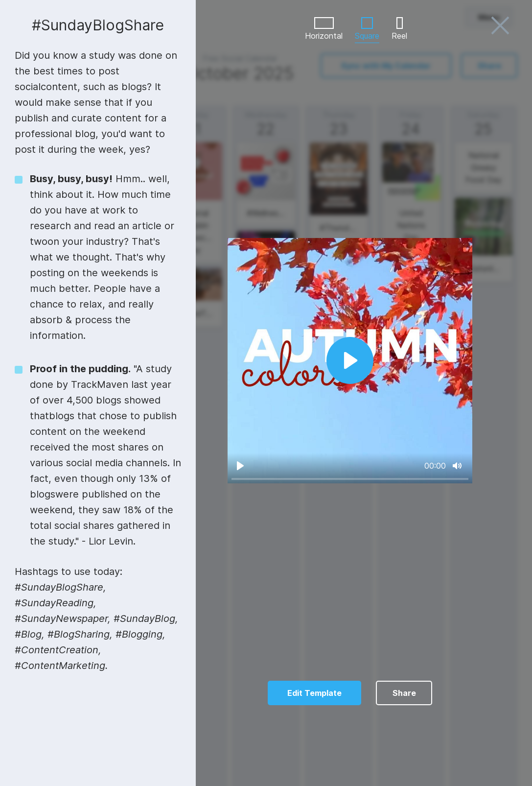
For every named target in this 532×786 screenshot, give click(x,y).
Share (404, 693)
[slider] (350, 479)
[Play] (240, 466)
